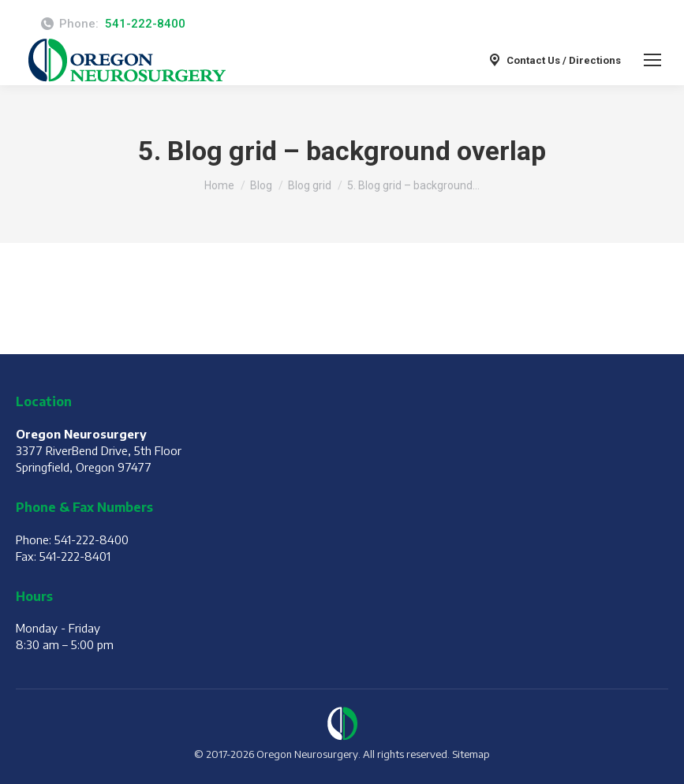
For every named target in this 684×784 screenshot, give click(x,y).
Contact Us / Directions (554, 60)
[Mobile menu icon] (652, 60)
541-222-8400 (145, 24)
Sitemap (471, 754)
